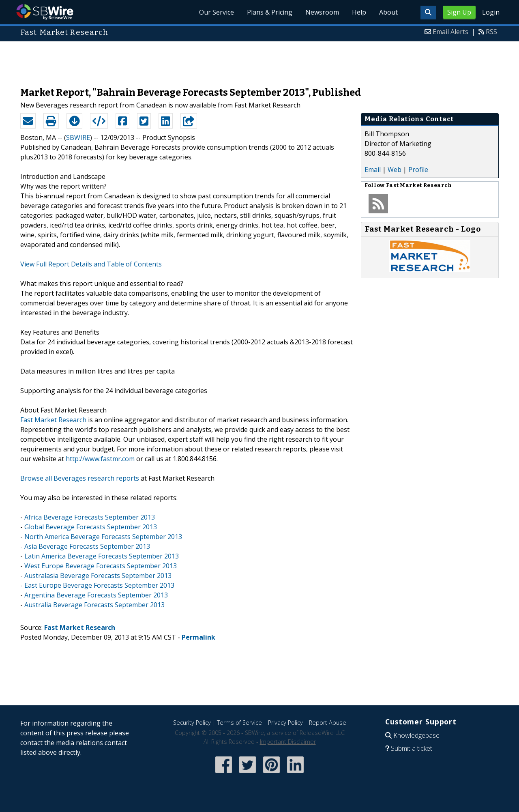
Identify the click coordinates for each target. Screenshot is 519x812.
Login (491, 12)
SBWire (45, 12)
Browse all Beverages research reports (80, 478)
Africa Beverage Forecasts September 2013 (90, 517)
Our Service (217, 12)
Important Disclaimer (288, 742)
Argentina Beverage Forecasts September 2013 (96, 595)
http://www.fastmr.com (100, 459)
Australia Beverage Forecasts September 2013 (94, 605)
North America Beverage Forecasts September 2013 (103, 537)
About (388, 12)
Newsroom (322, 12)
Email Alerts (450, 32)
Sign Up (459, 12)
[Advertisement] (259, 60)
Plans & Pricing (270, 12)
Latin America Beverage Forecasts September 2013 (102, 556)
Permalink (198, 637)
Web (395, 170)
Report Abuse (328, 723)
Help (359, 12)
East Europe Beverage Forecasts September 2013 (99, 585)
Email (373, 170)
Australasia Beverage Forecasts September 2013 (98, 576)
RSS (491, 32)
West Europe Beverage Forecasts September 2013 (101, 566)
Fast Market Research (53, 420)
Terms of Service (239, 723)
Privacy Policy (285, 723)
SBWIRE (78, 137)
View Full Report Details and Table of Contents (91, 264)
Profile (418, 170)
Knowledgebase (416, 735)
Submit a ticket (412, 748)
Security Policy (192, 723)
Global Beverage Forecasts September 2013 (91, 527)
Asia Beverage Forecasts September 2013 (87, 546)
